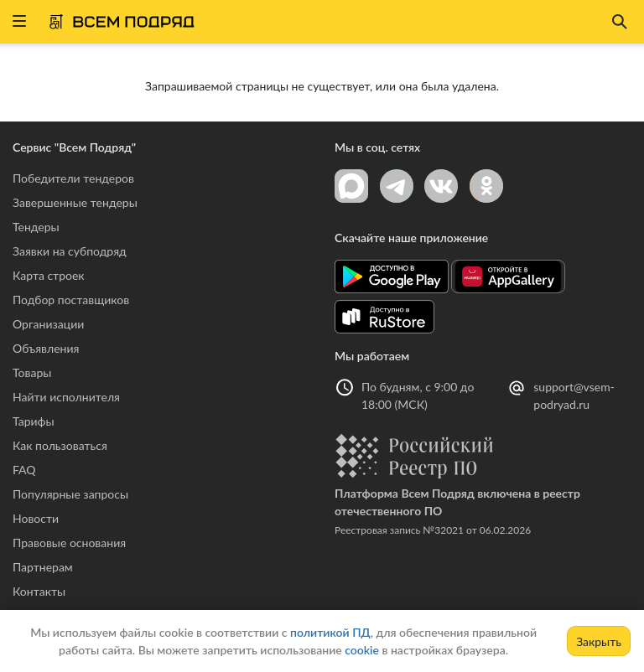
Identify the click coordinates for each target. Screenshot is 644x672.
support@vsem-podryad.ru (574, 395)
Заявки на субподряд (70, 251)
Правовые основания (69, 543)
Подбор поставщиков (71, 300)
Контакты (39, 591)
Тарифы (34, 421)
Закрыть (599, 641)
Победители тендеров (73, 178)
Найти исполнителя (66, 397)
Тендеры (36, 227)
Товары (32, 372)
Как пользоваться (60, 445)
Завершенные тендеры (75, 202)
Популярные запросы (70, 494)
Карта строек (49, 275)
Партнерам (43, 567)
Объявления (46, 348)
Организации (48, 324)
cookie (362, 650)
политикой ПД (330, 632)
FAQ (24, 470)
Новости (36, 518)
